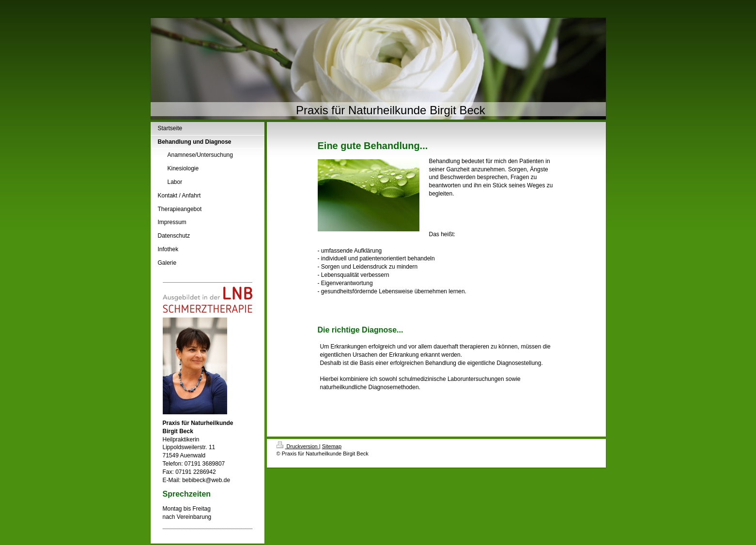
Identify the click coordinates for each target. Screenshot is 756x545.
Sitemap (332, 446)
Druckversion (298, 446)
